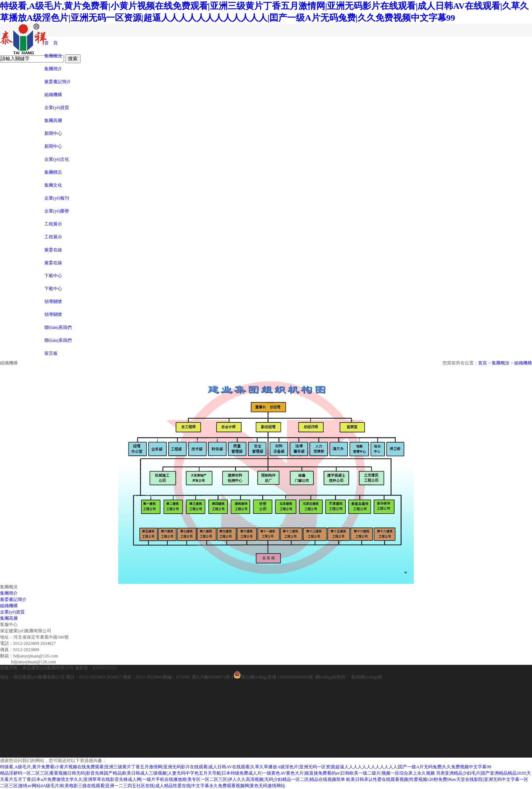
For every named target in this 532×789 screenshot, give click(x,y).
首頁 (482, 363)
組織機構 (53, 95)
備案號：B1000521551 (96, 668)
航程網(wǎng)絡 (367, 677)
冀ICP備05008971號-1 (213, 677)
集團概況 (53, 56)
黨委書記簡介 (58, 82)
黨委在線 (53, 250)
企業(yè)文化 (57, 159)
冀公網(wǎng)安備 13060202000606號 (273, 677)
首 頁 (51, 43)
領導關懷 (53, 302)
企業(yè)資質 (57, 108)
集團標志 (53, 172)
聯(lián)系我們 (58, 327)
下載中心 (53, 276)
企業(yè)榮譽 (57, 211)
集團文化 (53, 185)
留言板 (51, 353)
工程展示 (53, 224)
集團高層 (53, 120)
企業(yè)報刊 (57, 198)
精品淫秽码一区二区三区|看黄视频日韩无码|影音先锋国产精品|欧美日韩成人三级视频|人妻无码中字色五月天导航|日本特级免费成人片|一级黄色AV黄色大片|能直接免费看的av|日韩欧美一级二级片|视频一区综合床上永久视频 (217, 773)
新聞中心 (53, 133)
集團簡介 (53, 69)
